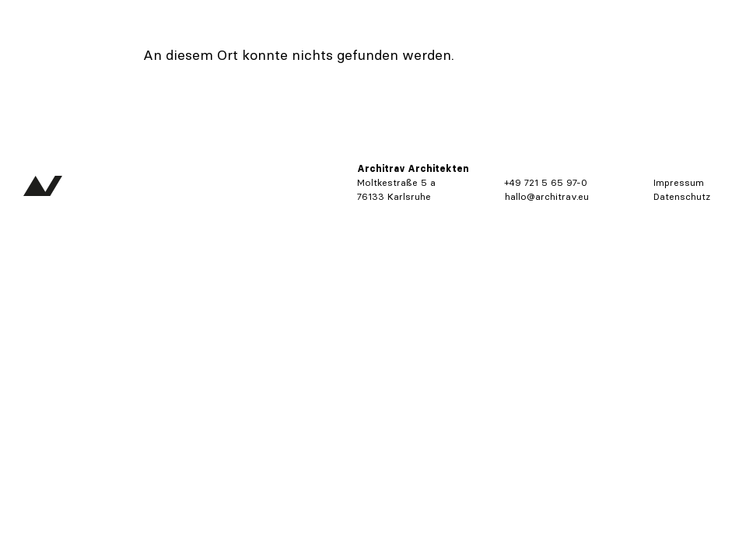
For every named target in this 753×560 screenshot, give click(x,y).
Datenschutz (682, 196)
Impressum (679, 182)
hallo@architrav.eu (547, 196)
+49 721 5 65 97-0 (546, 182)
